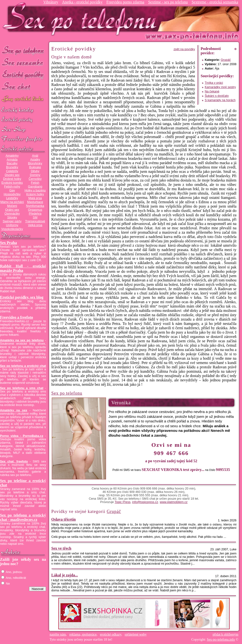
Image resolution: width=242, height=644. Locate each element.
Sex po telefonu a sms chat (22, 388)
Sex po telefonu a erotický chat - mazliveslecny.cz (23, 517)
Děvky (35, 171)
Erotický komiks (12, 183)
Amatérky (12, 156)
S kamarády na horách (220, 100)
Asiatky (35, 160)
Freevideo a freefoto (16, 317)
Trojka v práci (214, 83)
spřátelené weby (136, 634)
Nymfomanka (35, 206)
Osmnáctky (12, 214)
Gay (12, 190)
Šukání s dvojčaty (217, 96)
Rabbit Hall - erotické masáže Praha (23, 268)
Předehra (35, 214)
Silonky (12, 217)
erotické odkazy (111, 634)
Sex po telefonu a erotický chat (23, 366)
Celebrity (12, 171)
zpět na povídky (184, 49)
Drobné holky (12, 179)
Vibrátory (51, 2)
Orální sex (12, 210)
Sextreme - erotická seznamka (215, 2)
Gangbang (35, 187)
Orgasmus (35, 210)
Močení (12, 206)
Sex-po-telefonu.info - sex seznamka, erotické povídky (82, 19)
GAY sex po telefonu (23, 99)
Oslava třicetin (64, 519)
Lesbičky (12, 198)
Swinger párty (12, 221)
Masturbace (35, 202)
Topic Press (123, 502)
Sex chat (23, 87)
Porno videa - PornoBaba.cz (22, 436)
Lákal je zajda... (65, 575)
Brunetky (12, 167)
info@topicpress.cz (145, 502)
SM (35, 217)
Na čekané (212, 91)
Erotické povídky (23, 75)
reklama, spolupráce (83, 634)
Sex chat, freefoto (14, 462)
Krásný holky (35, 194)
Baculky (12, 163)
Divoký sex (12, 175)
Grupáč (226, 60)
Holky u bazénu (35, 190)
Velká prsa (35, 225)
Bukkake (35, 167)
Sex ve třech (61, 548)
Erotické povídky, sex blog (22, 297)
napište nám (58, 634)
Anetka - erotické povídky (82, 2)
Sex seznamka (23, 62)
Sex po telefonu (23, 50)
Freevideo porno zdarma (125, 2)
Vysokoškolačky (12, 229)
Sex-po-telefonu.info (221, 640)
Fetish (35, 183)
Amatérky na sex (14, 410)
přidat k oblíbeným (225, 634)
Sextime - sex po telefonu (168, 2)
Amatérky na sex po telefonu (22, 340)
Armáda (12, 160)
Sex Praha (8, 243)
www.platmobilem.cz (174, 502)
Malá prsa (35, 198)
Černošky (35, 179)
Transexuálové (35, 221)
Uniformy (12, 225)
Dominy (35, 175)
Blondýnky (35, 163)
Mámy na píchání (12, 202)
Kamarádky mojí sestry (220, 87)
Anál (35, 156)
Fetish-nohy (12, 187)
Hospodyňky (12, 194)
